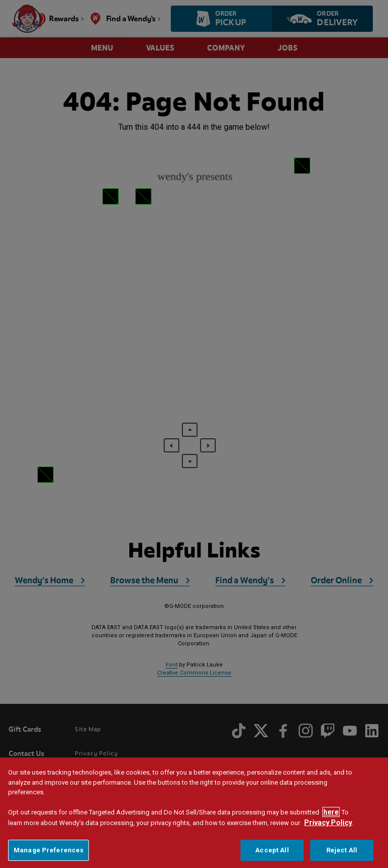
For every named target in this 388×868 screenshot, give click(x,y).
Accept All (272, 850)
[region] (194, 813)
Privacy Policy (328, 823)
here (331, 812)
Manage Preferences (48, 850)
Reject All (342, 850)
